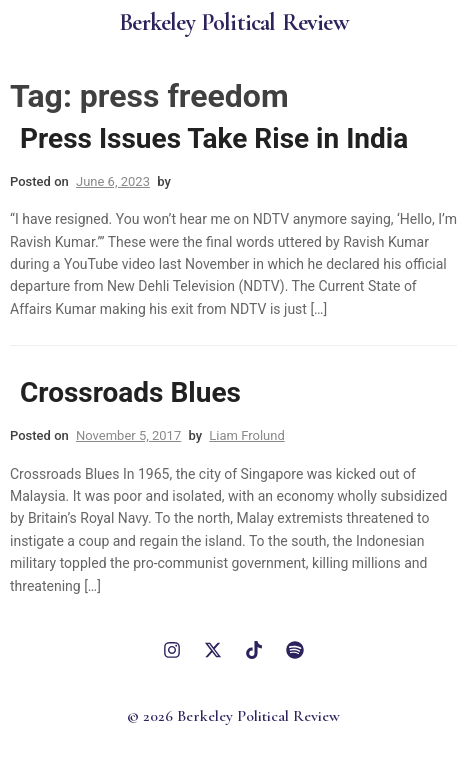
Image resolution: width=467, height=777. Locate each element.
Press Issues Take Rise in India (214, 138)
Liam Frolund (246, 435)
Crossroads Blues (130, 392)
